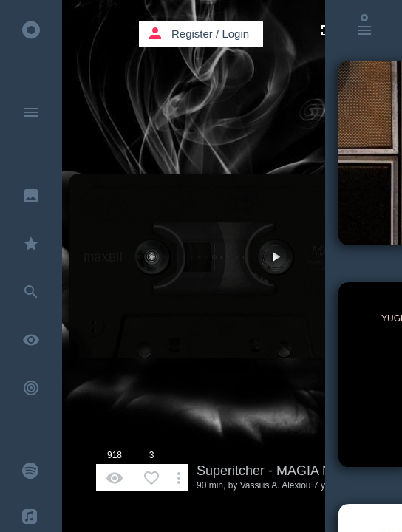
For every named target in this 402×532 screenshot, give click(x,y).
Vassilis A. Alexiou (276, 485)
